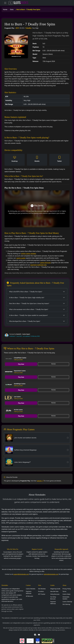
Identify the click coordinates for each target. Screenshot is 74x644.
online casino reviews (28, 254)
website (40, 481)
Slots (12, 9)
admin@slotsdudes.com (51, 574)
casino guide (21, 258)
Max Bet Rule (54, 591)
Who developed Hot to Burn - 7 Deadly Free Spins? (25, 321)
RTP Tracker (42, 594)
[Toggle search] (11, 3)
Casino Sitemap (67, 602)
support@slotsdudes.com (21, 574)
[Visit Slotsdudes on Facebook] (35, 635)
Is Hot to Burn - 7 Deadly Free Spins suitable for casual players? (28, 315)
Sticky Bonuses (55, 594)
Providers (41, 591)
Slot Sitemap (66, 604)
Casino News (66, 594)
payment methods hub (38, 265)
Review (54, 364)
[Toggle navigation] (5, 3)
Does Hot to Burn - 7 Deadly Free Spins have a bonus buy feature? (29, 303)
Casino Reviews (31, 589)
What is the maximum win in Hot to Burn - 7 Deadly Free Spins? (29, 309)
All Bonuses (29, 596)
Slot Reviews (42, 589)
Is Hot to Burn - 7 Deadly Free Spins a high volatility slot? (27, 298)
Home (5, 9)
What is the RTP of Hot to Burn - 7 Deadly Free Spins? (26, 292)
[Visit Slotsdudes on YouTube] (39, 635)
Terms (64, 591)
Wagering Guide (55, 589)
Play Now (21, 364)
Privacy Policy (67, 589)
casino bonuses (45, 263)
